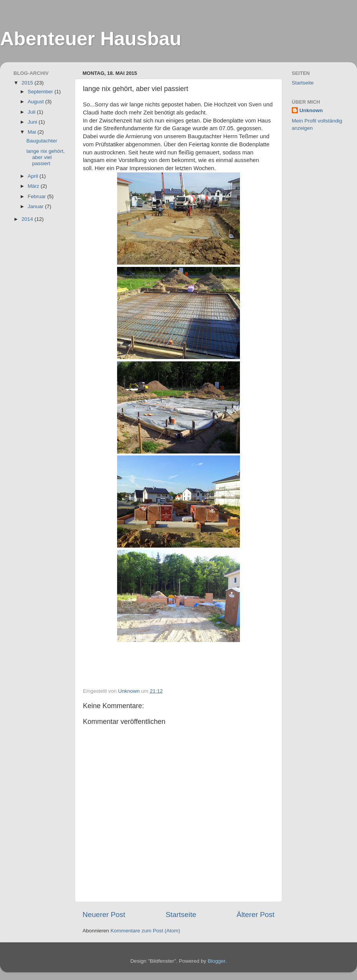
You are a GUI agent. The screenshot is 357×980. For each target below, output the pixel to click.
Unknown (311, 110)
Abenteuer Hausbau (91, 39)
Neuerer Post (104, 915)
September (41, 92)
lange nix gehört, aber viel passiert (46, 157)
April (34, 176)
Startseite (181, 915)
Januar (36, 206)
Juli (32, 112)
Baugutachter (42, 141)
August (36, 102)
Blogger (217, 961)
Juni (33, 122)
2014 (28, 219)
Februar (37, 196)
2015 (28, 83)
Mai (33, 132)
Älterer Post (255, 915)
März (34, 186)
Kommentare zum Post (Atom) (145, 931)
